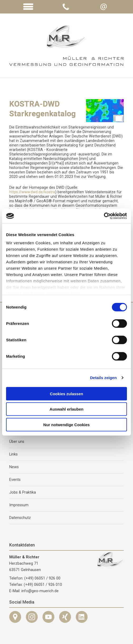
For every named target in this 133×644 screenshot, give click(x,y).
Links (13, 454)
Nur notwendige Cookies (66, 424)
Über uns (17, 442)
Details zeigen (103, 378)
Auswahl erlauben (66, 409)
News (14, 467)
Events (15, 480)
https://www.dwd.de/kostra (32, 192)
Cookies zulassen (66, 394)
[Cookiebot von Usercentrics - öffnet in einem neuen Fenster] (104, 216)
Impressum (19, 505)
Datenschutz (20, 518)
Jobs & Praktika (23, 492)
